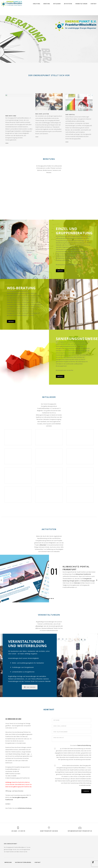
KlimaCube (43, 545)
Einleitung (37, 4)
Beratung (47, 4)
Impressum (8, 862)
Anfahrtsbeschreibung (24, 808)
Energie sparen (74, 581)
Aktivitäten (68, 4)
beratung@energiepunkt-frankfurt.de (20, 787)
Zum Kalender (30, 687)
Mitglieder (57, 4)
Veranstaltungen (81, 4)
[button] (45, 599)
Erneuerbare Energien (89, 581)
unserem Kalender (45, 681)
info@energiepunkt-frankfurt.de (80, 831)
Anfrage (60, 271)
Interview (77, 583)
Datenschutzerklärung (84, 745)
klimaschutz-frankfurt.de (83, 574)
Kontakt (94, 4)
